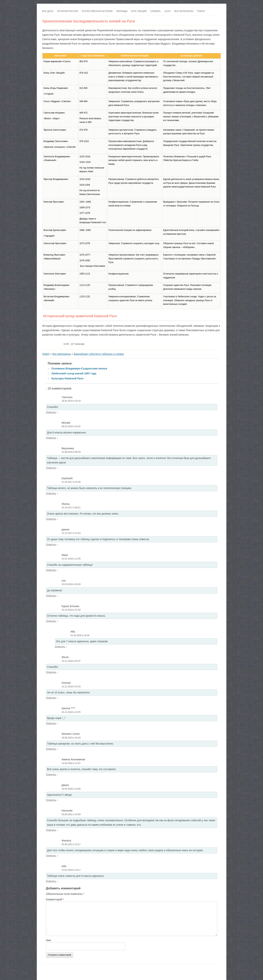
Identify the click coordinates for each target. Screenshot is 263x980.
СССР (167, 11)
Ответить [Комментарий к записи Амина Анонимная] (51, 774)
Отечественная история (97, 11)
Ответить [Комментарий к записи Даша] (51, 800)
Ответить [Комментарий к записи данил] (51, 544)
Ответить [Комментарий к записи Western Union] (51, 749)
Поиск (201, 11)
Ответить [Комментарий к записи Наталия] (51, 830)
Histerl (46, 354)
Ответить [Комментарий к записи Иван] (51, 570)
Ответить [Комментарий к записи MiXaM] (51, 438)
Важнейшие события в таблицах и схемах (99, 354)
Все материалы (184, 11)
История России (67, 11)
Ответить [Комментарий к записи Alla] (60, 647)
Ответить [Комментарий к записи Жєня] (51, 672)
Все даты (48, 11)
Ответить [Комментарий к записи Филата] (51, 856)
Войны (202, 971)
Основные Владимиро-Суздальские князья (79, 368)
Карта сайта (102, 971)
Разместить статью (120, 971)
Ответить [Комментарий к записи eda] (51, 881)
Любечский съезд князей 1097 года (74, 373)
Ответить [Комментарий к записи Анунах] (51, 698)
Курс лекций (139, 11)
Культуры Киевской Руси (68, 378)
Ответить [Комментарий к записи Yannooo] (51, 412)
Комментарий (55, 899)
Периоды (122, 11)
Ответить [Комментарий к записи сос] (51, 596)
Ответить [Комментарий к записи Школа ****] (51, 723)
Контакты (74, 971)
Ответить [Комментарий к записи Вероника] (51, 468)
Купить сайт (87, 971)
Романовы (191, 971)
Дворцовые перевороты (171, 971)
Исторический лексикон (144, 971)
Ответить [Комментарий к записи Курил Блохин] (51, 621)
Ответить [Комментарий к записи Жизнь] (51, 519)
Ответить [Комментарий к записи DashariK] (51, 493)
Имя (48, 940)
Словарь (155, 11)
